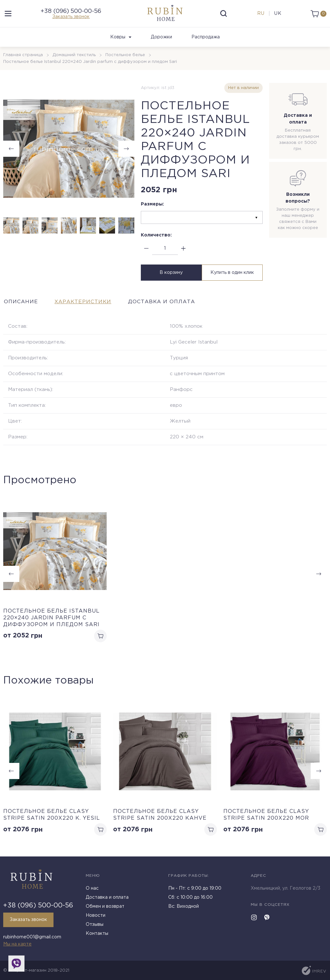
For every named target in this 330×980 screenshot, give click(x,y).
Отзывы (95, 925)
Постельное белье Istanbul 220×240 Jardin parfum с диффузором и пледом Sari (51, 619)
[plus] (184, 250)
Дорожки (161, 39)
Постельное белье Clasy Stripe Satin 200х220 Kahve (160, 816)
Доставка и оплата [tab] (170, 303)
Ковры (121, 39)
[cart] (318, 15)
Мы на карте (17, 944)
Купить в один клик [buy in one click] (233, 274)
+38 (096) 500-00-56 (71, 12)
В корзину (170, 274)
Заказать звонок (71, 18)
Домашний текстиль (74, 57)
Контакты (97, 934)
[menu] (8, 15)
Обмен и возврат (105, 907)
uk (277, 15)
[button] (126, 151)
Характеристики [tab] (87, 303)
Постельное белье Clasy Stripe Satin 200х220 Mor (266, 816)
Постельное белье (125, 57)
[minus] (146, 250)
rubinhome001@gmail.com (32, 937)
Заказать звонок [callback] (28, 920)
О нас (92, 889)
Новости (96, 916)
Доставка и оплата (107, 898)
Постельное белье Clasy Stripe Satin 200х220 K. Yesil (52, 816)
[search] (224, 15)
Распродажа (206, 39)
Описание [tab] (21, 303)
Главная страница (23, 57)
